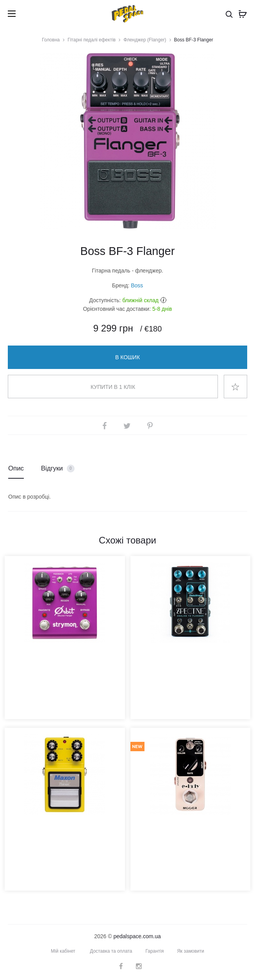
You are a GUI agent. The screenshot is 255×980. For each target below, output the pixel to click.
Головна (51, 40)
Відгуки (58, 469)
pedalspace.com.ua (137, 936)
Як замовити (191, 951)
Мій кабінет (63, 951)
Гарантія (155, 951)
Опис (16, 468)
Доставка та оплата (111, 951)
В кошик (127, 357)
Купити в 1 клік (113, 387)
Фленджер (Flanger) (145, 40)
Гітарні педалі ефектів (92, 40)
